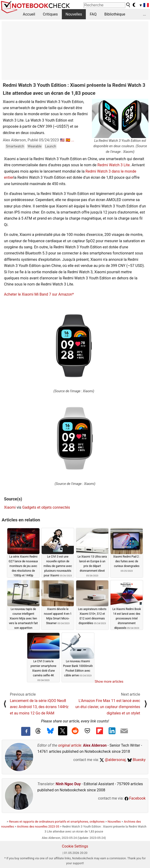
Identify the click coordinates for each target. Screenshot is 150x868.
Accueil (29, 14)
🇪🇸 (68, 140)
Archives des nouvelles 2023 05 (38, 826)
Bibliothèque (115, 14)
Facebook (135, 798)
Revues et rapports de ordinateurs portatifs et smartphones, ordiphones (57, 822)
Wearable (35, 146)
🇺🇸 (62, 140)
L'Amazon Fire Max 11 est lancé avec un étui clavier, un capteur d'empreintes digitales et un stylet (108, 707)
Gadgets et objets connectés (46, 507)
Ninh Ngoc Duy (68, 784)
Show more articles (109, 682)
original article (70, 745)
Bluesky (136, 760)
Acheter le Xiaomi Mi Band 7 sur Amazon (38, 294)
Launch (51, 146)
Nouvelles (74, 14)
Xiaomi (10, 507)
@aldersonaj (113, 760)
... (144, 14)
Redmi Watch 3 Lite (113, 165)
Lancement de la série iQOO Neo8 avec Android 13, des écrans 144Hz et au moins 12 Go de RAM (39, 707)
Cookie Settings (75, 846)
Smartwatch (15, 146)
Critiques (50, 14)
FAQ (93, 14)
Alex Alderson (95, 745)
